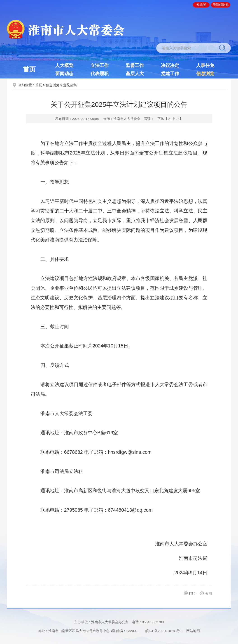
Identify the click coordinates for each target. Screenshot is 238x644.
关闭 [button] (208, 593)
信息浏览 (205, 74)
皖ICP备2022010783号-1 (164, 631)
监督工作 (135, 65)
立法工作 (100, 65)
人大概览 (64, 65)
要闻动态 (64, 74)
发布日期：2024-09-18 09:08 (77, 119)
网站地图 (193, 631)
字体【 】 (170, 119)
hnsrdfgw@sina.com (130, 452)
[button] (201, 5)
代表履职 (100, 74)
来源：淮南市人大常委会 (122, 119)
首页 (29, 69)
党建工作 (170, 74)
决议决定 (170, 65)
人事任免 (205, 65)
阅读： (149, 119)
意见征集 (70, 85)
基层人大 (135, 74)
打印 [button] (192, 593)
